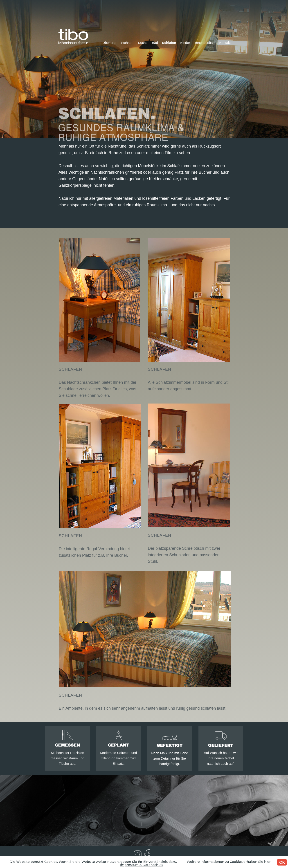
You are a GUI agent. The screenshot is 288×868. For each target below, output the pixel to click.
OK (282, 862)
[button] (100, 300)
